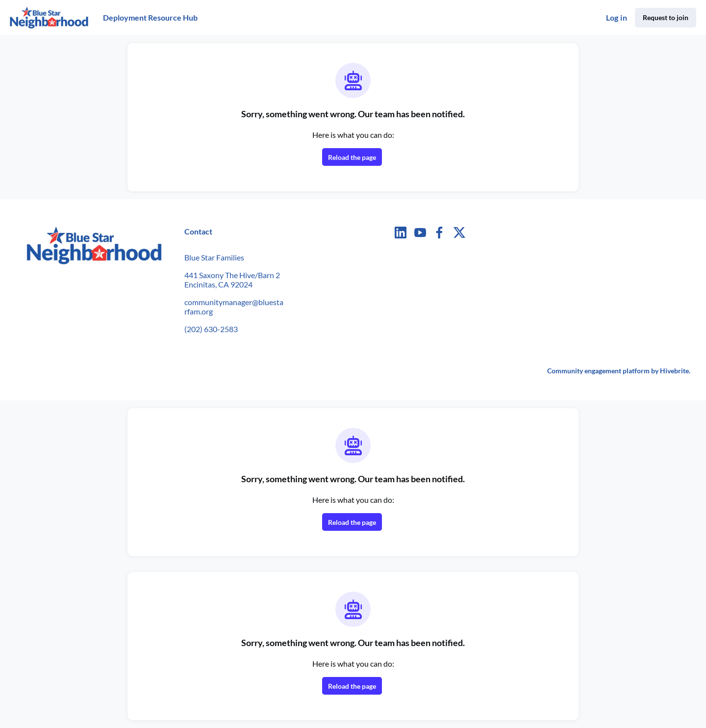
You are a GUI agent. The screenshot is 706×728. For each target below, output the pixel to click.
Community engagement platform (598, 371)
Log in (617, 17)
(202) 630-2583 (211, 329)
